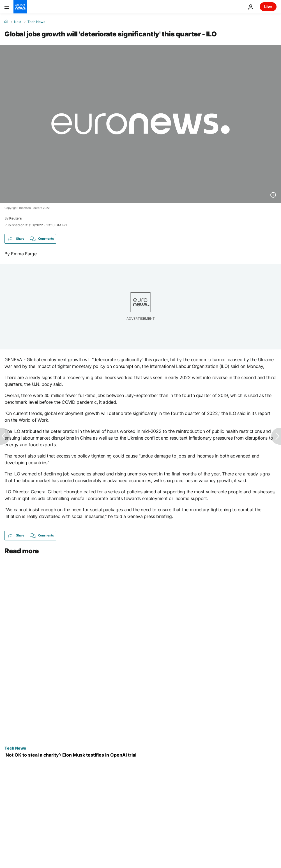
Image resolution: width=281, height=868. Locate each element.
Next (18, 22)
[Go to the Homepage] (20, 7)
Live (268, 7)
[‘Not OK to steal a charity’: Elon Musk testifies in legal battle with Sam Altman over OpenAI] (140, 755)
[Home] (6, 22)
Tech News (36, 22)
